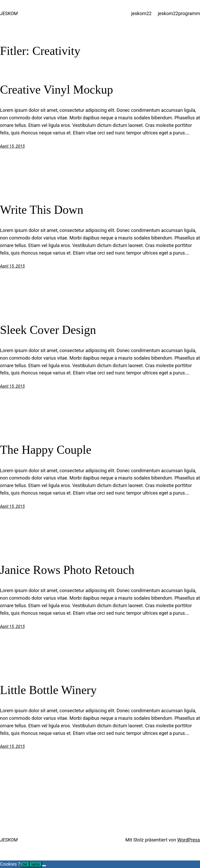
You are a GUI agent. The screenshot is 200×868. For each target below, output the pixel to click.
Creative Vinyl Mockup (57, 90)
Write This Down (42, 210)
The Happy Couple (46, 450)
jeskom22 (141, 13)
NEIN (36, 864)
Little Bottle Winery (48, 690)
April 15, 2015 (12, 146)
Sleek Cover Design (48, 330)
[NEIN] (44, 866)
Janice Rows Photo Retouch (67, 570)
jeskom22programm (179, 13)
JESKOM (9, 13)
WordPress (189, 840)
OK (25, 864)
